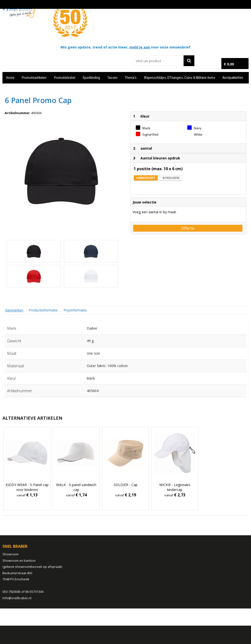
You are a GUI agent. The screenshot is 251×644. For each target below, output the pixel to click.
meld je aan (140, 47)
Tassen (112, 78)
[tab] (14, 310)
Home (10, 78)
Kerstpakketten (233, 78)
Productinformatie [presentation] (43, 310)
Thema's (131, 78)
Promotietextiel (65, 78)
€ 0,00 (229, 64)
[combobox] (158, 61)
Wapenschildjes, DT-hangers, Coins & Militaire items (180, 78)
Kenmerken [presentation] (14, 310)
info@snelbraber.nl (17, 598)
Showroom (11, 554)
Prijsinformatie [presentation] (75, 310)
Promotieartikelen (34, 78)
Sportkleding (91, 78)
